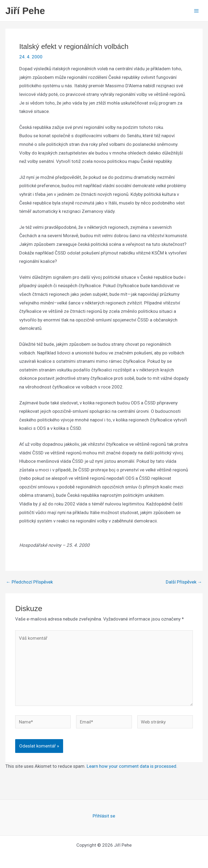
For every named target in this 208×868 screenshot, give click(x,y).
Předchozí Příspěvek (29, 582)
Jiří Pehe (25, 11)
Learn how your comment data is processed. (132, 766)
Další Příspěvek (184, 582)
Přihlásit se (104, 816)
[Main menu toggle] (197, 11)
